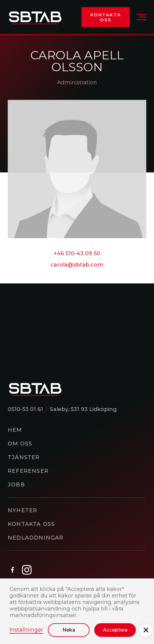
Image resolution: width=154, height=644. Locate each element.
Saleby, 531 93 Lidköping (83, 409)
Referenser (28, 471)
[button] (142, 17)
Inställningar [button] (26, 630)
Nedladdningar (36, 538)
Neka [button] (69, 630)
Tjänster (24, 457)
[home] (35, 17)
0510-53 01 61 (25, 409)
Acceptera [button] (115, 630)
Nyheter (22, 510)
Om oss (20, 444)
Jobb (16, 485)
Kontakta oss (106, 17)
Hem (15, 430)
